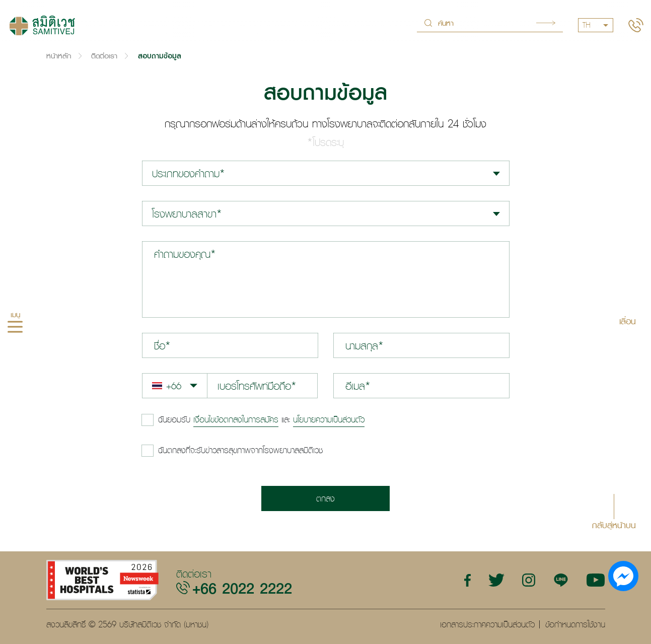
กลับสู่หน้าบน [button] (614, 524)
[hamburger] (15, 328)
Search (546, 23)
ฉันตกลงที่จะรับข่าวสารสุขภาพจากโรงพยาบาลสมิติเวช (240, 450)
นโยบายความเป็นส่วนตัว (329, 419)
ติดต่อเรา (104, 56)
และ (261, 419)
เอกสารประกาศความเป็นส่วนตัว (487, 624)
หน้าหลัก (59, 56)
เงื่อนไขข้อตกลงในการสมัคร (236, 419)
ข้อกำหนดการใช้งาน (575, 624)
